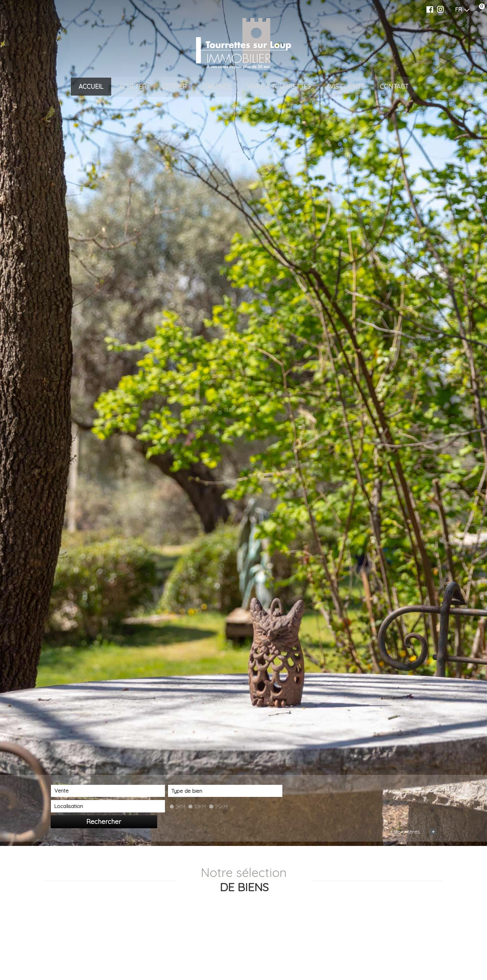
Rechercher (405, 960)
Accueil (91, 89)
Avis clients (345, 89)
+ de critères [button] (412, 970)
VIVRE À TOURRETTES (279, 89)
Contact (394, 89)
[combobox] (90, 960)
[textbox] (171, 960)
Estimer (174, 89)
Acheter (133, 89)
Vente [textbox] (61, 960)
